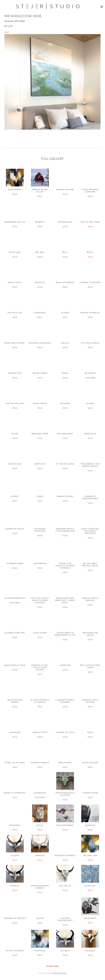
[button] (102, 7)
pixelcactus (60, 973)
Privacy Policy (52, 966)
